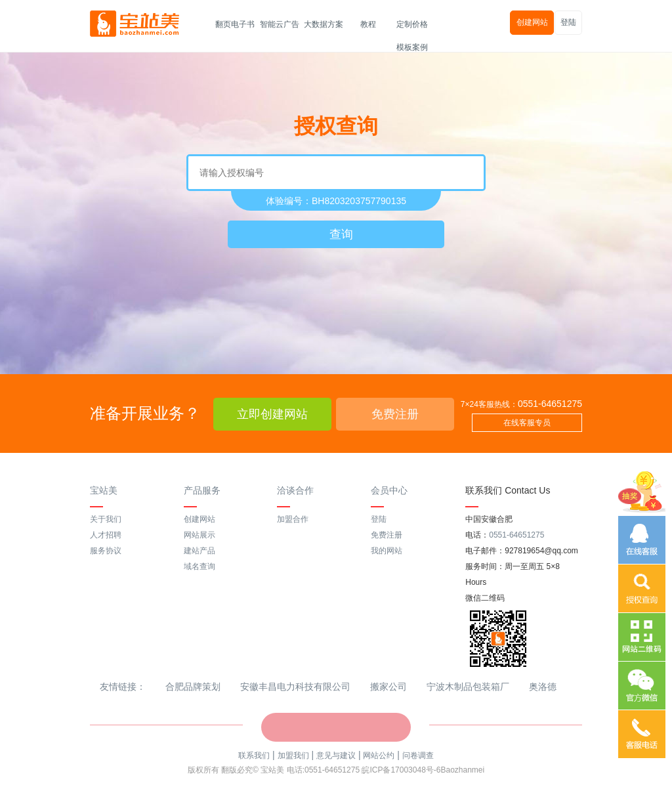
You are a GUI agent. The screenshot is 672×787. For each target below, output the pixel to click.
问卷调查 (418, 755)
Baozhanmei (462, 770)
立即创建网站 (272, 414)
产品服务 (202, 490)
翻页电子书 (235, 24)
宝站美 (104, 490)
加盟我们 (293, 755)
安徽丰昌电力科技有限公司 (295, 687)
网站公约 (379, 755)
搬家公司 (388, 687)
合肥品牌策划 (193, 687)
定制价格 (412, 24)
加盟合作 (293, 519)
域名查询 (199, 566)
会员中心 (389, 490)
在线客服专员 (527, 423)
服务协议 (106, 551)
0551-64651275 (550, 404)
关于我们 (106, 519)
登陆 (568, 22)
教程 (368, 24)
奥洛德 (543, 687)
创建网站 (532, 22)
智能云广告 (280, 24)
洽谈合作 (295, 490)
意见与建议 (336, 755)
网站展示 (199, 535)
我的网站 (387, 551)
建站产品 (199, 551)
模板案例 (412, 47)
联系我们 (254, 755)
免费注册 (395, 414)
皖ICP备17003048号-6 (401, 770)
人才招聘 (106, 535)
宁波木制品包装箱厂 (468, 687)
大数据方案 (324, 24)
